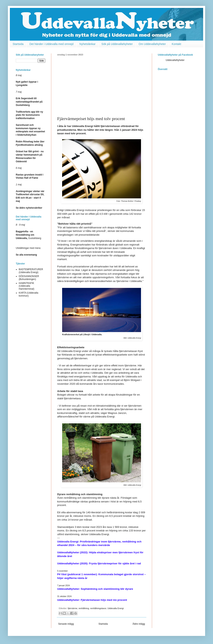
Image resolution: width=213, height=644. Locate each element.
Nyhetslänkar (88, 44)
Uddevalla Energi (116, 608)
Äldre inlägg (139, 624)
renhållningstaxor (98, 608)
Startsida (18, 44)
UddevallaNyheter (175, 60)
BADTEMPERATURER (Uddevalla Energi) (31, 271)
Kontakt (176, 44)
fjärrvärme (73, 608)
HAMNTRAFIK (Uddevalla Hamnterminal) (27, 286)
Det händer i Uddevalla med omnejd (51, 44)
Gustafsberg (28, 235)
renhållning (84, 608)
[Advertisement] (102, 85)
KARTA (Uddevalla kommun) (28, 294)
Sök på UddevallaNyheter (117, 44)
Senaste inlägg (66, 624)
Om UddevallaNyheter (152, 44)
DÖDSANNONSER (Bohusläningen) (29, 278)
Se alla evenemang (26, 255)
